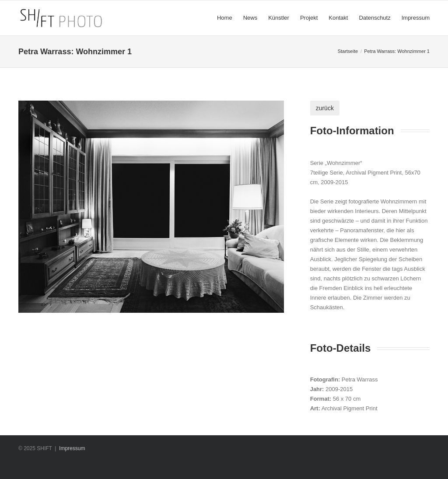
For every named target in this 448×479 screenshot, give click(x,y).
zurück (325, 108)
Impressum (72, 448)
